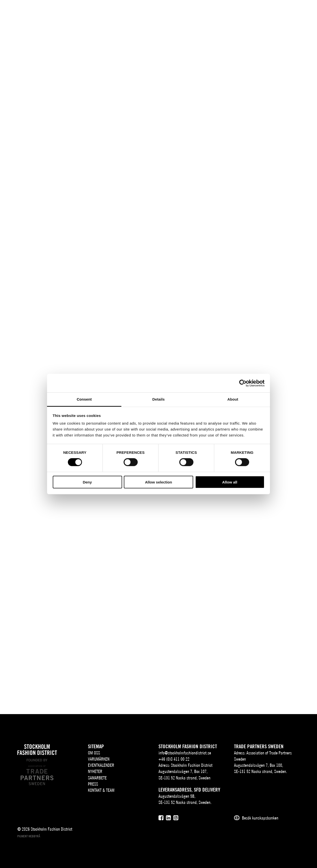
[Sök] (278, 11)
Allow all (230, 482)
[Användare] (290, 11)
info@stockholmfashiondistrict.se (185, 753)
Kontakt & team (101, 790)
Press (93, 784)
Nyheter (95, 771)
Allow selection (158, 482)
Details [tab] (158, 399)
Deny (87, 482)
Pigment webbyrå (29, 836)
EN (266, 12)
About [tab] (233, 399)
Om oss (94, 753)
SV (259, 12)
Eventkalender (101, 765)
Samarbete (97, 778)
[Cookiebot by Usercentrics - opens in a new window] (243, 383)
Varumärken (99, 759)
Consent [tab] (84, 399)
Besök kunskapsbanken (260, 818)
